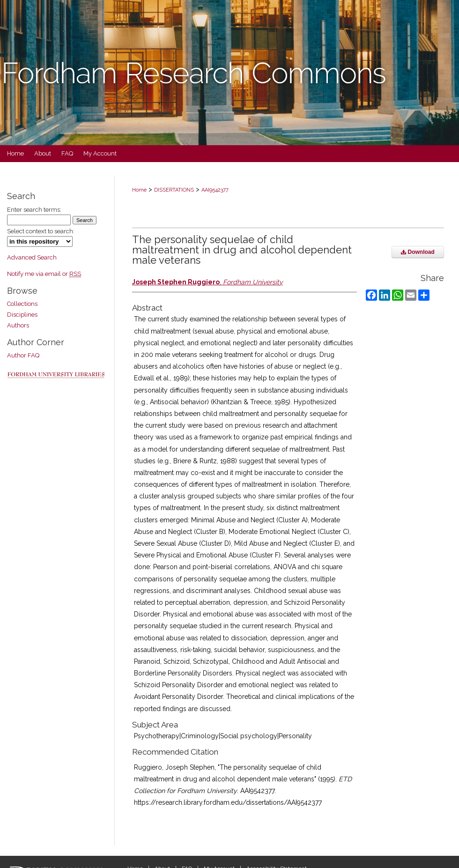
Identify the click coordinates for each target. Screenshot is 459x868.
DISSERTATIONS (174, 190)
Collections (22, 304)
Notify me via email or (44, 274)
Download (418, 252)
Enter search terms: (34, 210)
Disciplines (22, 315)
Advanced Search (32, 257)
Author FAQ (23, 355)
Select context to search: (41, 231)
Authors (18, 325)
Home (139, 190)
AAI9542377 (215, 190)
